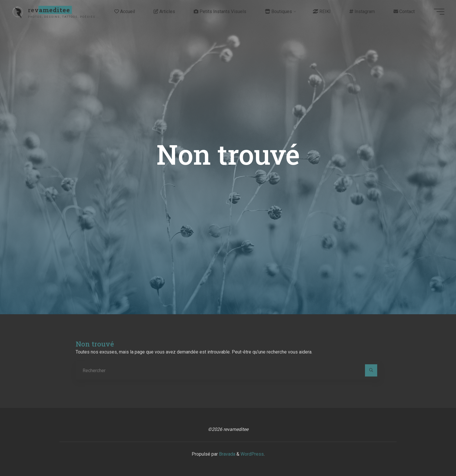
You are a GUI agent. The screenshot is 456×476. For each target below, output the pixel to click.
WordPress (252, 454)
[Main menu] (439, 12)
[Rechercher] (371, 370)
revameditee (49, 10)
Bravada (227, 454)
